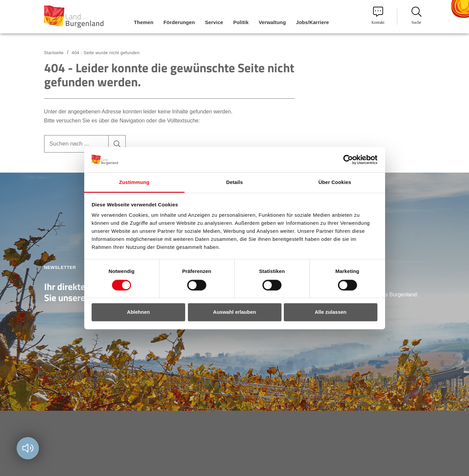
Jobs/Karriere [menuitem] (312, 22)
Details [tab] (235, 182)
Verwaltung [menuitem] (272, 22)
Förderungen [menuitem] (179, 22)
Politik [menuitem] (241, 22)
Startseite (54, 53)
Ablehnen (138, 312)
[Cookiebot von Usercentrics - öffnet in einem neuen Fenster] (348, 160)
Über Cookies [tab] (335, 182)
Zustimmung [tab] (134, 182)
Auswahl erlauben (234, 312)
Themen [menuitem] (144, 22)
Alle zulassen (330, 312)
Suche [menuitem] (417, 16)
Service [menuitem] (214, 22)
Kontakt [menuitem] (378, 16)
